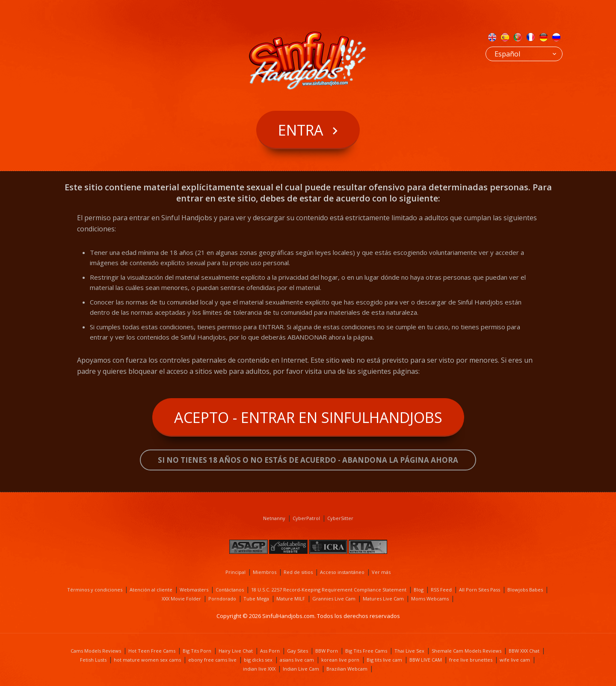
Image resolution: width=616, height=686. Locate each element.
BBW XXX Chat (524, 651)
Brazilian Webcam (347, 669)
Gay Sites (298, 651)
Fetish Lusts (93, 660)
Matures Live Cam (383, 599)
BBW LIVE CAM (426, 660)
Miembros (265, 572)
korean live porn (340, 660)
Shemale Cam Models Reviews (466, 651)
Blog (419, 590)
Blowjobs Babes (525, 590)
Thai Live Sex (409, 651)
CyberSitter (340, 518)
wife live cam (515, 660)
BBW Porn (327, 651)
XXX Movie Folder (181, 599)
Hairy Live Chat (236, 651)
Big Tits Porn (197, 651)
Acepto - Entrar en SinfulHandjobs (308, 417)
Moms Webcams (430, 599)
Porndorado (222, 599)
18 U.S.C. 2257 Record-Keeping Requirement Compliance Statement (329, 590)
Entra (301, 130)
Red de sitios (298, 572)
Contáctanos (230, 590)
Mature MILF (291, 599)
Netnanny (274, 518)
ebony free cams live (212, 660)
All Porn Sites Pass (480, 590)
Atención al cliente (151, 590)
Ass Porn (270, 651)
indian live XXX (259, 669)
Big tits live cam (384, 660)
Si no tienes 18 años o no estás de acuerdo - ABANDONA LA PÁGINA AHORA (308, 460)
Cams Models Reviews (96, 651)
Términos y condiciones (95, 590)
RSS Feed (441, 590)
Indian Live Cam (301, 669)
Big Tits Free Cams (366, 651)
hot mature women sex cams (147, 660)
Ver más (381, 572)
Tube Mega (256, 599)
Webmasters (194, 590)
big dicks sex (258, 660)
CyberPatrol (306, 518)
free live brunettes (471, 660)
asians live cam (297, 660)
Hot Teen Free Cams (152, 651)
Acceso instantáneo (342, 572)
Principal (235, 572)
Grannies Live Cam (334, 599)
